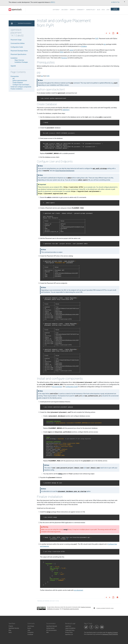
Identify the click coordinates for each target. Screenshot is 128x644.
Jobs (29, 630)
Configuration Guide (17, 47)
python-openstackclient (20, 81)
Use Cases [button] (64, 10)
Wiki (47, 632)
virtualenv (84, 46)
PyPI (97, 39)
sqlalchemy (66, 110)
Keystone (64, 58)
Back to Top (115, 2)
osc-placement (78, 590)
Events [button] (72, 10)
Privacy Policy (69, 632)
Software (56, 10)
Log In (115, 9)
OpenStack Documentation (24, 23)
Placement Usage (16, 40)
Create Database (18, 83)
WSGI (62, 52)
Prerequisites (15, 76)
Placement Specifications (18, 54)
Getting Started (50, 628)
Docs (103, 10)
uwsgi (71, 50)
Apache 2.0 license (113, 633)
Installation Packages (21, 62)
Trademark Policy (70, 630)
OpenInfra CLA (69, 634)
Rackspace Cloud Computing (110, 634)
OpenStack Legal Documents (71, 609)
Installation (14, 58)
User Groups (31, 626)
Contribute (30, 634)
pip (42, 76)
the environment (57, 387)
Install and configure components (21, 87)
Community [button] (80, 10)
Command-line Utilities (18, 43)
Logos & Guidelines (70, 628)
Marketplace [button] (90, 10)
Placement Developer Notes (19, 51)
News (10, 632)
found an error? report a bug (103, 608)
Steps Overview (19, 60)
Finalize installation (17, 89)
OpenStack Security (14, 628)
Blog (99, 10)
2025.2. (53, 2)
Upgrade (13, 66)
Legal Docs (68, 626)
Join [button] (108, 10)
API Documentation (51, 630)
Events (29, 628)
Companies (31, 632)
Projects (11, 626)
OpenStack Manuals (52, 626)
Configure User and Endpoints (22, 85)
